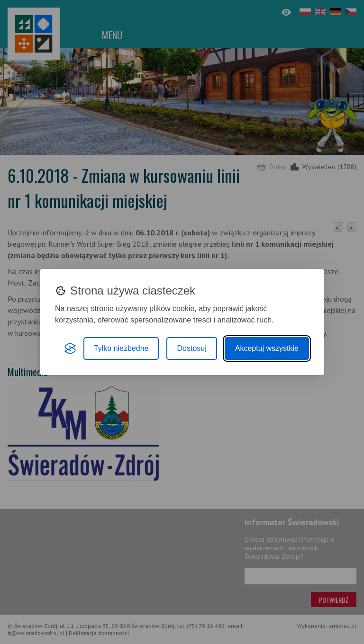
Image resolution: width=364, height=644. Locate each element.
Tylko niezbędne (121, 348)
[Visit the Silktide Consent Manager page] (70, 349)
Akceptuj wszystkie (267, 348)
